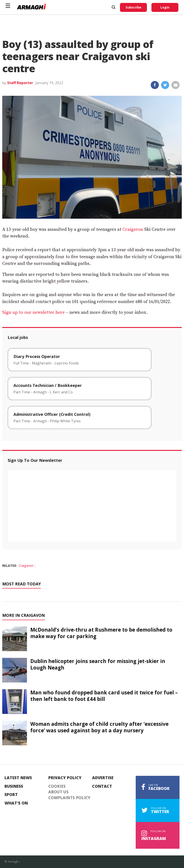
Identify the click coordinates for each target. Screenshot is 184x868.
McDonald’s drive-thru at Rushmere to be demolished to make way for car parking (101, 633)
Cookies (57, 786)
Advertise (103, 778)
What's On (16, 803)
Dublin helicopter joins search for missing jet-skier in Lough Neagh (98, 664)
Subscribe (133, 7)
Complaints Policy (69, 798)
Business (14, 786)
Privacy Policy (65, 778)
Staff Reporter (20, 83)
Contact (102, 786)
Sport (11, 795)
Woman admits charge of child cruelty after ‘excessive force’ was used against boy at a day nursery (99, 727)
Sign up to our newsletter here (33, 313)
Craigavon (133, 230)
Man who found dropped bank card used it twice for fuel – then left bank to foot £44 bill (104, 696)
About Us (58, 792)
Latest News (18, 778)
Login (165, 7)
